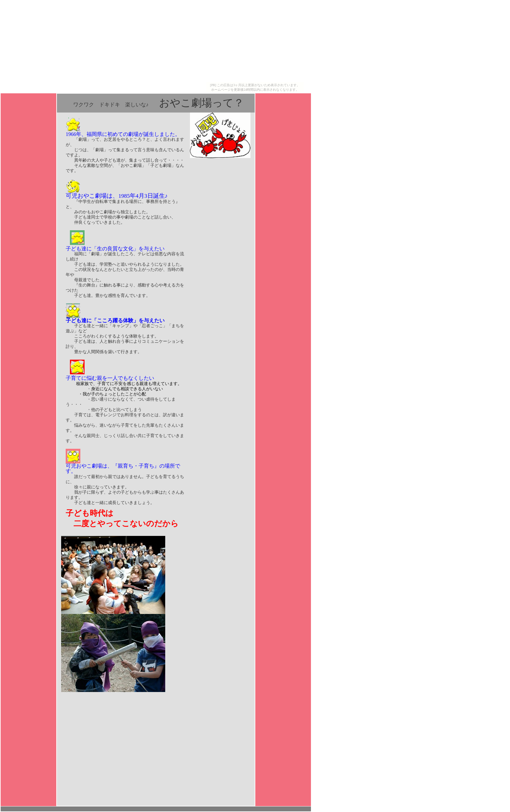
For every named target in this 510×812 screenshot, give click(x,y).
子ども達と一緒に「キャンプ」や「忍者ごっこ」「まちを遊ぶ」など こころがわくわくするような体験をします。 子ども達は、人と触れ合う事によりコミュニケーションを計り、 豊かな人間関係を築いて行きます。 (125, 350)
